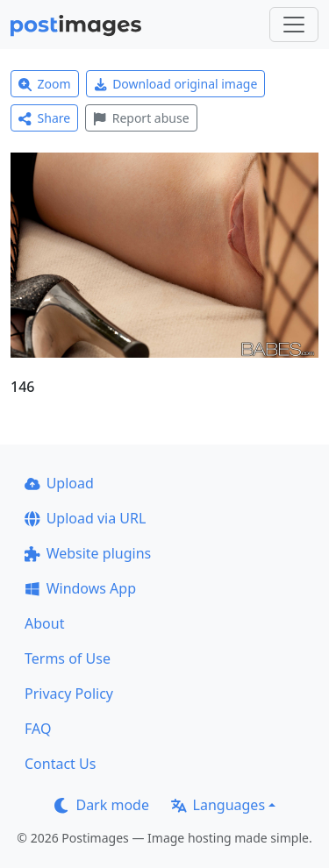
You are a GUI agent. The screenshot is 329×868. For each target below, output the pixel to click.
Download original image (176, 84)
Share (44, 118)
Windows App (80, 588)
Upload (59, 483)
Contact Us (60, 764)
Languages (218, 805)
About (44, 623)
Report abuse (141, 118)
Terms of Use (68, 658)
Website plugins (88, 553)
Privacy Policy (69, 694)
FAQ (38, 729)
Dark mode (102, 805)
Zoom (45, 84)
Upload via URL (85, 518)
